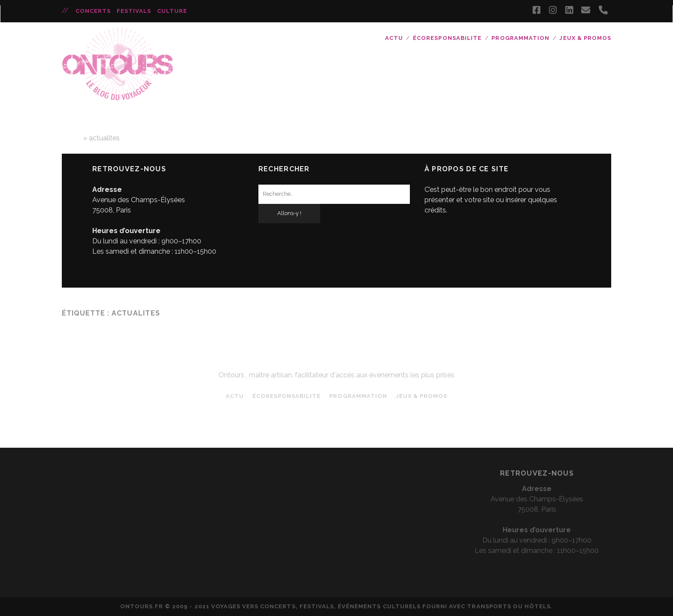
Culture (172, 11)
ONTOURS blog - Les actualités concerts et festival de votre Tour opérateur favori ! (336, 360)
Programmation (520, 38)
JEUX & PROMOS (585, 38)
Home (72, 138)
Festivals (134, 11)
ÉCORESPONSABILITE (447, 38)
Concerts (93, 11)
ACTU (394, 38)
